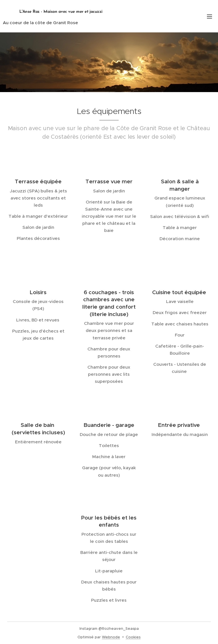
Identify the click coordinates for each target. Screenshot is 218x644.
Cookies (133, 637)
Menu (209, 16)
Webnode (111, 637)
